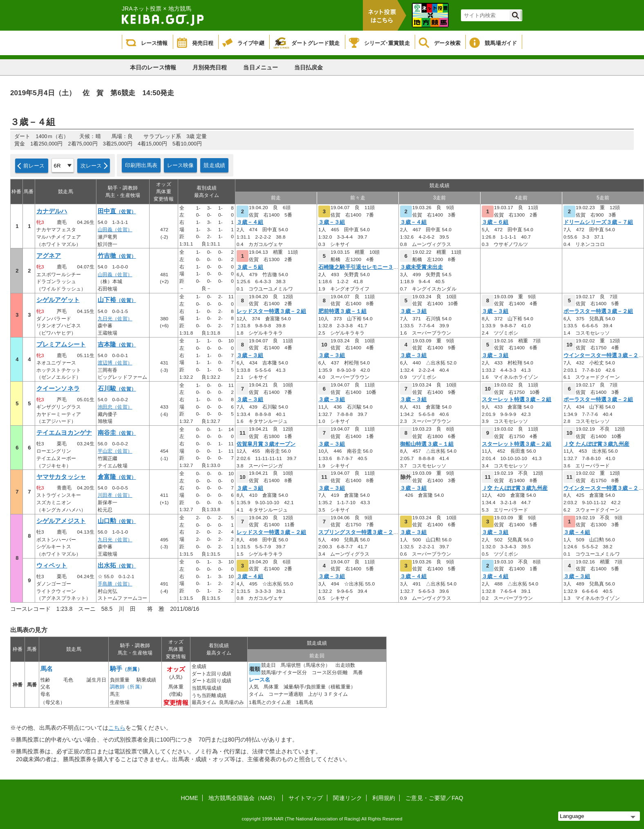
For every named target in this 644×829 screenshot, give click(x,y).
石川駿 (117, 389)
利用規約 (384, 798)
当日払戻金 (309, 67)
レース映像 (181, 165)
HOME (190, 798)
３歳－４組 (250, 222)
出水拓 (117, 565)
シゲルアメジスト (61, 521)
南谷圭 (117, 433)
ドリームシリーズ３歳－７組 (598, 222)
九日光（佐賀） (115, 319)
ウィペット (52, 565)
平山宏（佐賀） (115, 451)
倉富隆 (117, 477)
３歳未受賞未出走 (422, 267)
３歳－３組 (332, 222)
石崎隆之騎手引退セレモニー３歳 (359, 267)
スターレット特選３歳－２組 (517, 400)
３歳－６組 (495, 222)
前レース (34, 166)
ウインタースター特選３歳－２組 (604, 355)
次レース (91, 166)
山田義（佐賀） (115, 230)
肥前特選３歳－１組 (342, 311)
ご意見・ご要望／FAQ (434, 798)
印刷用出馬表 (141, 165)
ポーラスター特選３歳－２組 (598, 311)
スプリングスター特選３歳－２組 (359, 532)
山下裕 (117, 300)
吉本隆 (117, 344)
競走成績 (214, 165)
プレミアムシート (61, 344)
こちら (117, 728)
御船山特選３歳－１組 (427, 444)
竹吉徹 (117, 256)
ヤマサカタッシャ (61, 477)
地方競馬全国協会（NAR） (243, 798)
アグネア (49, 256)
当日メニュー (261, 67)
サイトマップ (306, 798)
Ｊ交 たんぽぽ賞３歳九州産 (596, 444)
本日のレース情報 (153, 67)
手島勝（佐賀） (115, 584)
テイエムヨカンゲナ (64, 433)
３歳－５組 (250, 267)
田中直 (117, 211)
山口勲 (117, 521)
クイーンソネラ (58, 389)
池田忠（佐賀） (115, 407)
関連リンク (348, 798)
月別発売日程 (210, 67)
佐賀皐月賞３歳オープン (266, 444)
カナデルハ (52, 211)
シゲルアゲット (58, 300)
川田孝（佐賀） (115, 495)
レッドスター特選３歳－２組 (271, 311)
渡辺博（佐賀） (115, 363)
